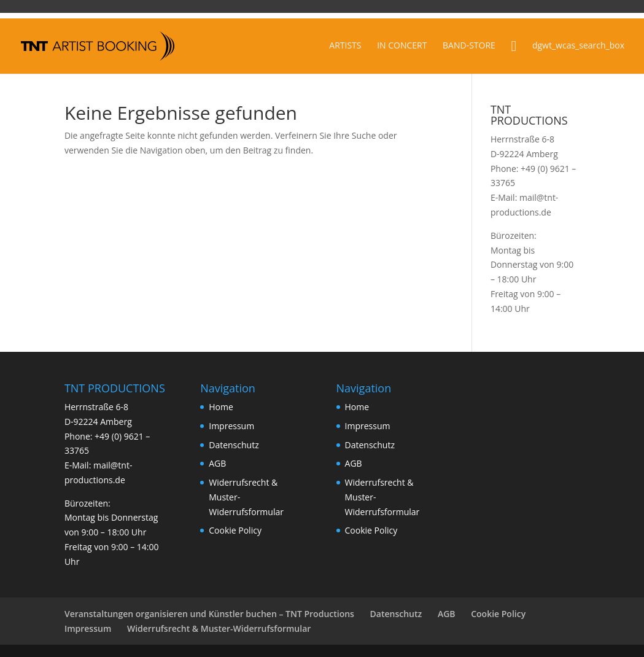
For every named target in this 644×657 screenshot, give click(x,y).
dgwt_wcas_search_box (578, 46)
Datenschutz (234, 445)
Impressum (231, 426)
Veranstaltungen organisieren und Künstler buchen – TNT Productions (209, 614)
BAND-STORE (469, 46)
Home (221, 407)
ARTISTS (345, 46)
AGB (217, 463)
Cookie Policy (235, 530)
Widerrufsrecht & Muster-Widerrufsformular (219, 628)
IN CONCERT (402, 46)
